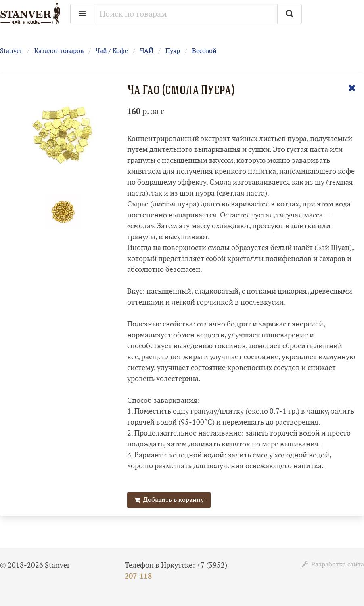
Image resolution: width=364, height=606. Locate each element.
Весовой (204, 51)
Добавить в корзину (169, 500)
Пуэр (173, 51)
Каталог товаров (59, 51)
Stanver (11, 51)
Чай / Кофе (112, 51)
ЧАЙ (147, 51)
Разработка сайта (333, 565)
